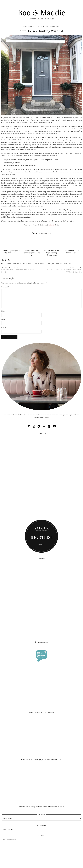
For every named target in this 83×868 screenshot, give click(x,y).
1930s (25, 264)
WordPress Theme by (70, 865)
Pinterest (51, 225)
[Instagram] (22, 455)
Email (4, 320)
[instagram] (34, 426)
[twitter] (29, 426)
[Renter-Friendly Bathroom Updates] (41, 691)
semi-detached (58, 264)
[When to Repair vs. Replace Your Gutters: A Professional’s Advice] (41, 786)
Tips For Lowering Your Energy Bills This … (32, 253)
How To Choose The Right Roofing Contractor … (52, 253)
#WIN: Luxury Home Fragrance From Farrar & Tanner (62, 270)
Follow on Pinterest (41, 642)
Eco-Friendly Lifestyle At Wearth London (21, 270)
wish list (68, 264)
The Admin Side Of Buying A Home (72, 252)
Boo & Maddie (41, 12)
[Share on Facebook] (3, 260)
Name (4, 311)
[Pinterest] (22, 580)
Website (4, 328)
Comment (5, 287)
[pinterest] (49, 426)
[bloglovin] (44, 426)
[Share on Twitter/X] (6, 260)
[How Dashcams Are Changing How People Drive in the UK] (41, 738)
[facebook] (39, 426)
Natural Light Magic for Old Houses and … (11, 252)
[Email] (54, 426)
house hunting (46, 264)
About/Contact (29, 864)
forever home (34, 264)
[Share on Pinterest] (9, 260)
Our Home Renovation (51, 27)
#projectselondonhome (13, 264)
